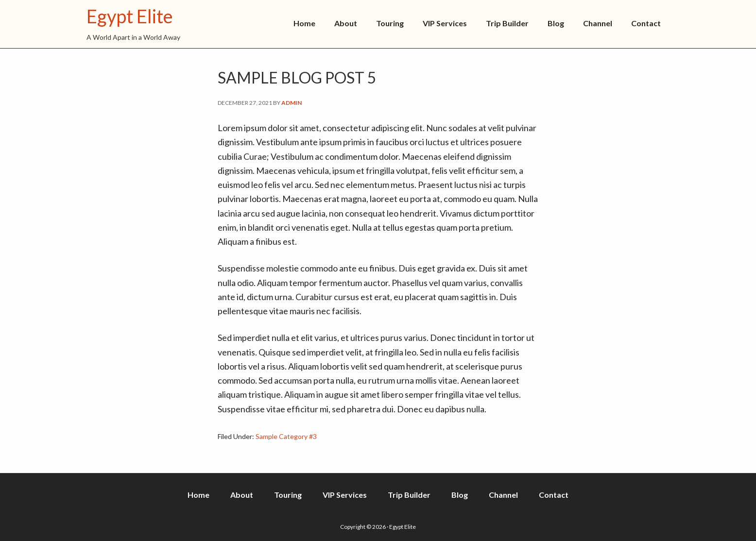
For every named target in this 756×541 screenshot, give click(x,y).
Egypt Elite (130, 16)
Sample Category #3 (286, 436)
